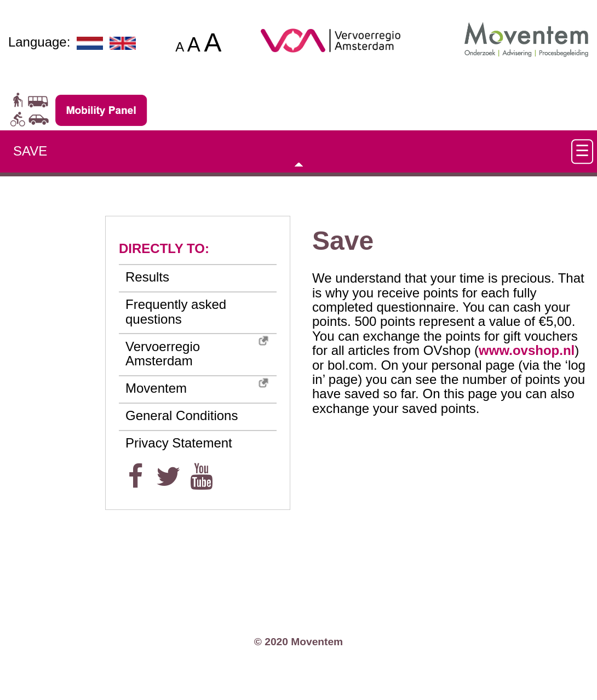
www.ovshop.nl (527, 350)
